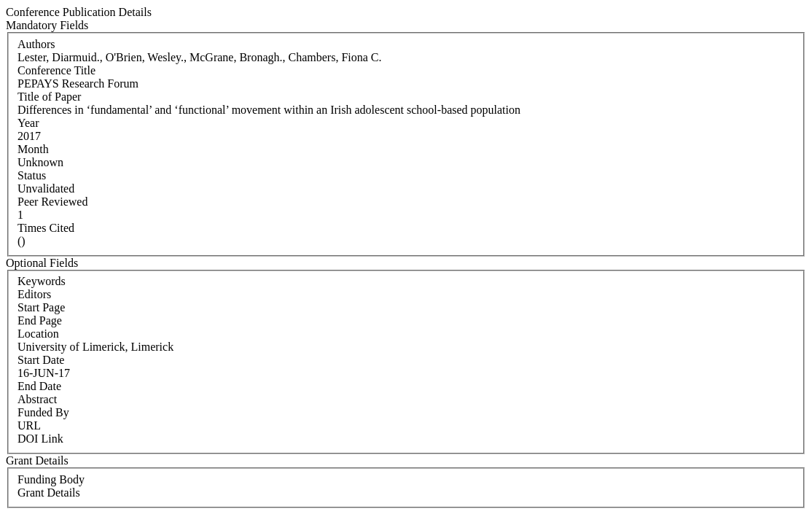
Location (38, 334)
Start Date (41, 360)
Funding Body (51, 479)
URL (29, 425)
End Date (39, 386)
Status (32, 175)
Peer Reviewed (52, 202)
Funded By (43, 412)
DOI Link (40, 439)
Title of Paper (49, 97)
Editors (34, 294)
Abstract (37, 399)
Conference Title (56, 70)
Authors (36, 44)
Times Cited (46, 228)
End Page (40, 320)
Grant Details (49, 493)
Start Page (41, 307)
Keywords (42, 281)
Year (28, 123)
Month (33, 149)
